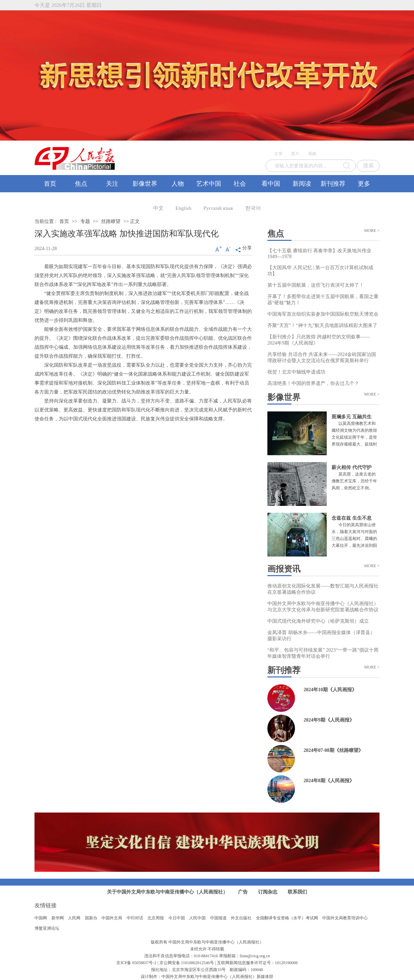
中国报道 (218, 918)
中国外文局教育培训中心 (345, 918)
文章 (278, 154)
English (184, 208)
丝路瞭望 (111, 221)
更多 (364, 184)
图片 (295, 154)
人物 (178, 184)
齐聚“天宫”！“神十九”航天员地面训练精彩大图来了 (322, 325)
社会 (240, 184)
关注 (112, 184)
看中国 (271, 184)
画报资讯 (284, 569)
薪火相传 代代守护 (352, 467)
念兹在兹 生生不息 (352, 518)
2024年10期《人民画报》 (330, 690)
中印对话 (135, 918)
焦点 (81, 184)
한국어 (253, 208)
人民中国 (197, 918)
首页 (50, 184)
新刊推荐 (333, 184)
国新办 (91, 918)
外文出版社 (241, 918)
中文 (158, 208)
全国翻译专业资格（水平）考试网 (287, 918)
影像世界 (145, 184)
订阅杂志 (268, 892)
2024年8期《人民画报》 (329, 781)
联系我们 (297, 892)
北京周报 (156, 918)
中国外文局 (112, 918)
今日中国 (177, 918)
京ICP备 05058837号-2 (136, 963)
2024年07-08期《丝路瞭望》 (333, 750)
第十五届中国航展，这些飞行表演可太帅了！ (316, 285)
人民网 (74, 918)
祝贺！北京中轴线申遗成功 (296, 372)
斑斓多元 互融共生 (352, 417)
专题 (85, 221)
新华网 (58, 918)
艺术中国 (209, 184)
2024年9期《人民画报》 (329, 720)
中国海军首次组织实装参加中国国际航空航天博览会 (323, 314)
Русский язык (218, 208)
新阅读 (302, 184)
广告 (243, 892)
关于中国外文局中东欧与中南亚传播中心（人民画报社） (167, 892)
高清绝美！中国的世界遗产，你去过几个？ (313, 383)
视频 (312, 154)
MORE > (372, 231)
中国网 (41, 918)
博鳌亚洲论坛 (47, 928)
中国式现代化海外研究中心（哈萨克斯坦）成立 (318, 621)
